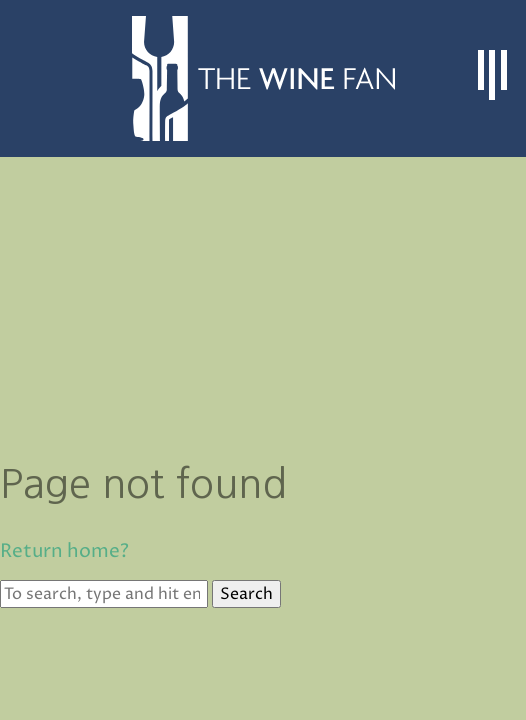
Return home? (64, 551)
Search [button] (246, 594)
